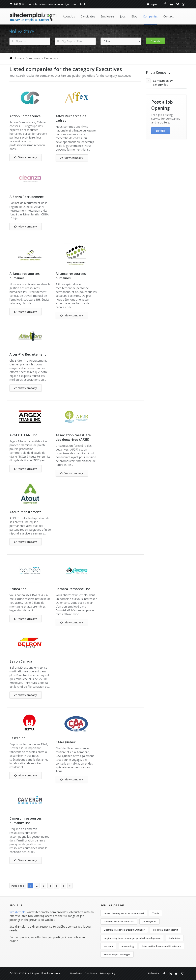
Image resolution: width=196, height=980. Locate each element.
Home (18, 58)
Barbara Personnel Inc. (73, 589)
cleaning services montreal (119, 921)
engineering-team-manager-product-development (132, 938)
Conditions (91, 973)
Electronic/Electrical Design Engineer (124, 930)
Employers (108, 16)
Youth (156, 913)
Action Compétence (25, 116)
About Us (69, 16)
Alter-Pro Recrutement (28, 354)
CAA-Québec (66, 742)
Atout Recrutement (25, 512)
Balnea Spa (18, 589)
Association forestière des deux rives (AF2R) (73, 437)
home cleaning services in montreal (124, 913)
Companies (150, 16)
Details (161, 131)
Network (108, 946)
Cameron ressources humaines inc (26, 821)
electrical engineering (165, 930)
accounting (128, 946)
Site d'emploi (18, 912)
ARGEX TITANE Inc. (24, 435)
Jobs (123, 16)
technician (175, 938)
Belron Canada (21, 661)
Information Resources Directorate (162, 946)
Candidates (88, 16)
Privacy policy (107, 973)
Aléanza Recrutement (27, 197)
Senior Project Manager (117, 954)
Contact (169, 16)
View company (26, 157)
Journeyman (149, 921)
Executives (51, 58)
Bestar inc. (18, 738)
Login (153, 4)
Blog (134, 16)
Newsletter (76, 973)
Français (18, 4)
